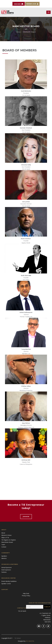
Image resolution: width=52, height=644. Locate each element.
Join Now (26, 517)
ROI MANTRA (30, 641)
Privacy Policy (26, 596)
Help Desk (26, 593)
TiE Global (17, 638)
